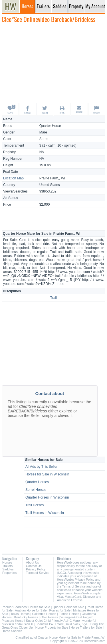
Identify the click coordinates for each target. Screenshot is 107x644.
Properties (9, 573)
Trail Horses (35, 505)
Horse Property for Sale (52, 627)
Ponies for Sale (60, 610)
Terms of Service (38, 573)
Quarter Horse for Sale (68, 607)
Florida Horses (69, 614)
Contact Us (34, 566)
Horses (7, 562)
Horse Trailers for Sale (86, 627)
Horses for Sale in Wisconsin (47, 474)
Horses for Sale (39, 607)
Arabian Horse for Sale (31, 610)
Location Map (13, 178)
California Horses (44, 614)
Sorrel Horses (36, 490)
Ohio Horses (49, 617)
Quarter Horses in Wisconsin (47, 497)
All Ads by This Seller (42, 467)
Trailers (7, 566)
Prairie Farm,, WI (52, 178)
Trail (53, 298)
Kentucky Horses (26, 617)
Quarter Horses (37, 482)
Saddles (8, 569)
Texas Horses (20, 614)
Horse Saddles (12, 631)
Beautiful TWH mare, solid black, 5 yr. (61, 624)
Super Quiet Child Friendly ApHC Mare (53, 621)
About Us (32, 562)
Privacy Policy (36, 569)
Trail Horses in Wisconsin (45, 513)
